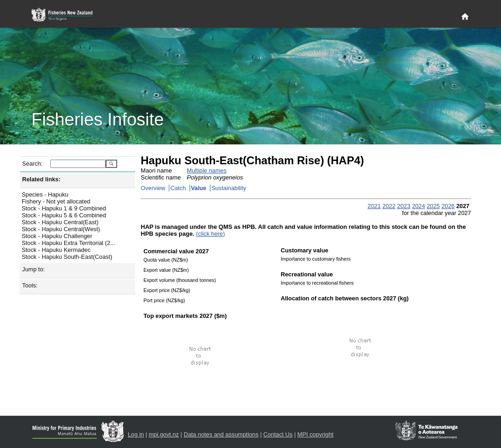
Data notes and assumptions (221, 434)
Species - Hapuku (45, 194)
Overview (153, 188)
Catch (178, 188)
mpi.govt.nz (164, 434)
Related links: (41, 179)
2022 (389, 206)
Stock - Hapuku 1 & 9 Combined (64, 208)
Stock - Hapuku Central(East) (60, 222)
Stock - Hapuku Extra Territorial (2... (68, 243)
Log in (136, 434)
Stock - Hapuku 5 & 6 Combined (64, 215)
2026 (448, 206)
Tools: (30, 285)
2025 (433, 206)
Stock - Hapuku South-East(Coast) (67, 257)
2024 (418, 206)
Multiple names (207, 170)
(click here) (211, 234)
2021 (374, 206)
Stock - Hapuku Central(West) (61, 229)
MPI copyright (316, 434)
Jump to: (33, 269)
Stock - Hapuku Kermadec (56, 250)
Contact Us (278, 434)
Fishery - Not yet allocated (56, 201)
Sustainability (229, 188)
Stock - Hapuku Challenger (57, 236)
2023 (404, 206)
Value (199, 188)
